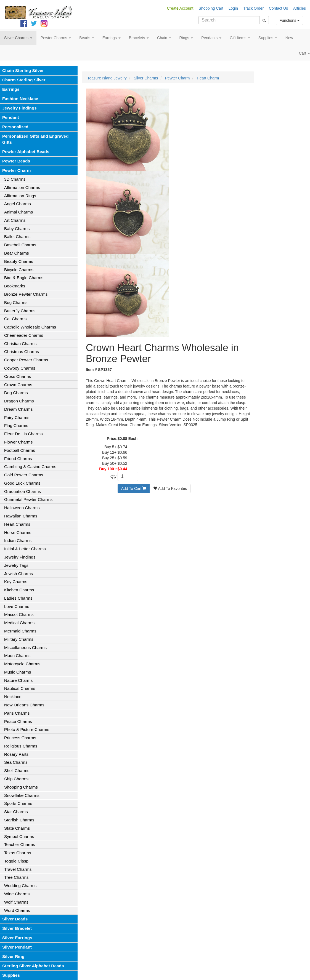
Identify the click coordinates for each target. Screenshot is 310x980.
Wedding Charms (20, 886)
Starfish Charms (19, 820)
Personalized (15, 127)
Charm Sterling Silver (24, 80)
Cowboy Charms (20, 368)
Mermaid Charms (20, 631)
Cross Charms (18, 376)
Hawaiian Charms (21, 516)
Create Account (180, 8)
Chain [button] (164, 38)
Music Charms (18, 672)
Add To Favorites (170, 488)
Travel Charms (18, 869)
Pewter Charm (17, 170)
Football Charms (20, 450)
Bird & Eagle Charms (24, 278)
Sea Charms (16, 762)
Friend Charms (18, 459)
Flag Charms (16, 425)
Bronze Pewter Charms (26, 294)
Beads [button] (87, 38)
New (289, 38)
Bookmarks (15, 286)
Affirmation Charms (22, 187)
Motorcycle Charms (22, 664)
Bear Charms (17, 253)
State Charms (17, 828)
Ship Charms (16, 779)
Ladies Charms (18, 598)
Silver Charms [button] (18, 38)
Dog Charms (16, 393)
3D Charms (15, 179)
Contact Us (278, 8)
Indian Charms (18, 540)
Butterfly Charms (20, 311)
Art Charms (15, 220)
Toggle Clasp (16, 861)
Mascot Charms (19, 614)
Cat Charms (15, 319)
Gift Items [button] (240, 38)
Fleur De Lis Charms (23, 434)
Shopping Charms (21, 787)
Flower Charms (18, 442)
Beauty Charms (19, 261)
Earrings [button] (112, 38)
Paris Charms (17, 713)
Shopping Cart (211, 8)
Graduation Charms (22, 491)
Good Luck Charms (22, 483)
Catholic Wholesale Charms (30, 327)
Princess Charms (20, 738)
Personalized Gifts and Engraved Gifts (35, 139)
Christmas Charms (22, 352)
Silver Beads (15, 919)
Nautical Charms (20, 688)
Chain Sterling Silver (23, 70)
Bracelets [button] (139, 38)
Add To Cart (134, 488)
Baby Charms (17, 229)
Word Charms (17, 910)
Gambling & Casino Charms (30, 467)
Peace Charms (18, 721)
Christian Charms (20, 344)
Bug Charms (16, 302)
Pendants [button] (211, 38)
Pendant (11, 117)
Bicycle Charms (19, 270)
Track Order (253, 8)
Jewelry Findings (19, 108)
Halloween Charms (22, 508)
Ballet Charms (17, 237)
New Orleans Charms (24, 705)
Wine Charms (17, 894)
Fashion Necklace (20, 99)
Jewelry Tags (16, 565)
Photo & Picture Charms (27, 729)
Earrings (11, 89)
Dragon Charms (19, 401)
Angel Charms (18, 204)
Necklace (13, 697)
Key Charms (16, 582)
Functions (289, 20)
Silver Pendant (17, 947)
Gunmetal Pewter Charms (28, 499)
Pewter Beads (16, 161)
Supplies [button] (268, 38)
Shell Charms (17, 771)
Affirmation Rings (20, 196)
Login (233, 8)
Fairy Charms (17, 417)
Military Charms (19, 639)
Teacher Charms (20, 844)
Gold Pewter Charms (24, 475)
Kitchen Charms (19, 590)
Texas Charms (18, 853)
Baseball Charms (20, 245)
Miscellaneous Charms (25, 647)
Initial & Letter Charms (25, 549)
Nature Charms (18, 680)
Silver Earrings (17, 938)
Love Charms (17, 606)
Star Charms (16, 812)
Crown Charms (18, 385)
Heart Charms (17, 524)
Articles (300, 8)
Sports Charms (18, 803)
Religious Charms (21, 746)
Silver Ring (13, 956)
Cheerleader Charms (24, 335)
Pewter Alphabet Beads (26, 152)
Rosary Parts (16, 754)
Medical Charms (19, 623)
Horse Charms (18, 532)
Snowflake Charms (22, 795)
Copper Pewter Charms (26, 360)
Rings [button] (186, 38)
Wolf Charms (16, 902)
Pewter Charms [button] (56, 38)
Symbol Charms (19, 836)
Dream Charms (18, 409)
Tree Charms (16, 877)
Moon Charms (17, 655)
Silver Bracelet (17, 928)
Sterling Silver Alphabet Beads (33, 966)
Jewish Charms (18, 574)
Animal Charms (18, 212)
